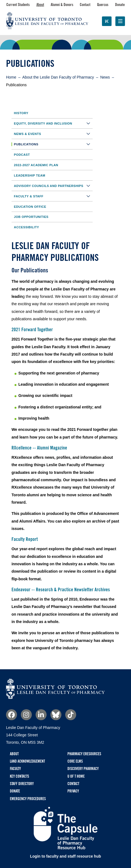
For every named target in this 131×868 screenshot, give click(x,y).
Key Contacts (19, 776)
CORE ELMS (75, 761)
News (105, 77)
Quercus (103, 5)
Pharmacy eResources (84, 754)
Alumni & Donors (62, 5)
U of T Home (76, 776)
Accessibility (27, 227)
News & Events (53, 134)
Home (11, 77)
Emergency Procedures (28, 799)
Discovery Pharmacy (83, 769)
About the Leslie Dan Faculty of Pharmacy (58, 77)
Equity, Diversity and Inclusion (53, 123)
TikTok (71, 715)
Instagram (26, 715)
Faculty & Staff (53, 196)
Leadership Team (30, 175)
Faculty (15, 769)
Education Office (30, 207)
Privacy (73, 791)
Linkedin (41, 715)
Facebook (12, 715)
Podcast (22, 155)
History (21, 113)
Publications (53, 144)
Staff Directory (22, 784)
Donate (120, 5)
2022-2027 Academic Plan (36, 165)
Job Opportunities (31, 217)
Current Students (18, 5)
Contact (85, 5)
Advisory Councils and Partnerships (53, 186)
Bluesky (56, 715)
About (40, 5)
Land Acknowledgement (27, 761)
